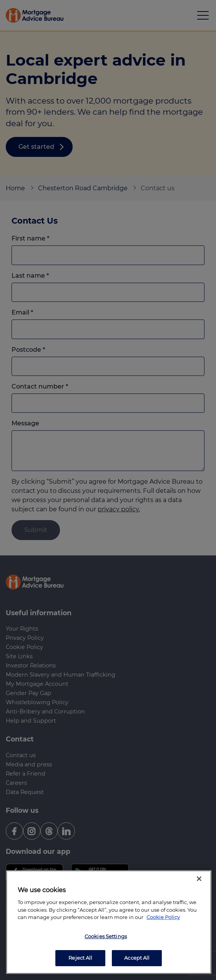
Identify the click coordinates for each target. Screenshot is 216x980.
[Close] (199, 879)
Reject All (80, 958)
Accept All (137, 958)
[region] (109, 922)
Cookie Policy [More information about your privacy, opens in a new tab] (163, 917)
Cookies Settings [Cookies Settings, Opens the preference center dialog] (106, 936)
